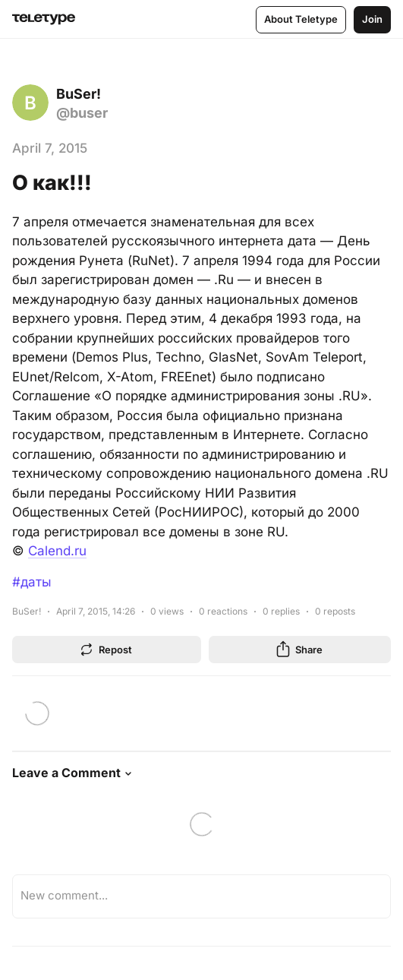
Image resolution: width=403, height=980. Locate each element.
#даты (32, 582)
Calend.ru (57, 551)
